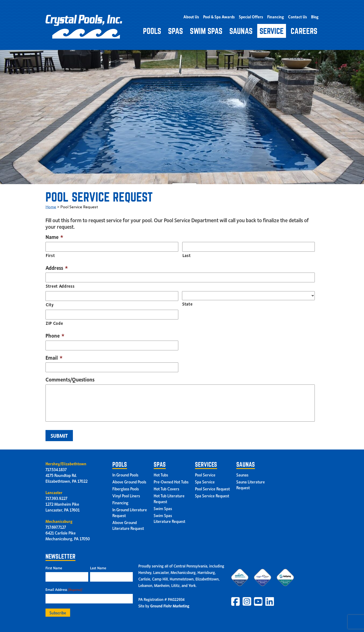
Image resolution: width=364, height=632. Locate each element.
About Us (196, 16)
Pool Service (205, 473)
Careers (304, 29)
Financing (277, 16)
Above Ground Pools (130, 480)
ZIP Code (54, 321)
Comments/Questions (70, 378)
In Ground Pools (126, 473)
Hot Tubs (161, 473)
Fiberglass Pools (126, 487)
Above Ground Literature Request (128, 524)
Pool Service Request (213, 487)
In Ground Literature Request (128, 511)
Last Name (98, 566)
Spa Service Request (212, 494)
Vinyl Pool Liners (126, 494)
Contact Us (298, 16)
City (50, 303)
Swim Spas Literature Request (170, 517)
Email (54, 356)
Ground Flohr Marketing (170, 604)
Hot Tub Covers (167, 487)
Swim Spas (206, 29)
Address (57, 266)
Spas (175, 29)
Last (187, 253)
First (50, 253)
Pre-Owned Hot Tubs (171, 480)
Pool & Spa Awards (223, 16)
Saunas (241, 29)
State (187, 302)
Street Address (60, 284)
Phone (55, 334)
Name (54, 235)
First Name (54, 566)
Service (272, 29)
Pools (152, 29)
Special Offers (254, 16)
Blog (315, 16)
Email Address (64, 588)
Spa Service (205, 480)
